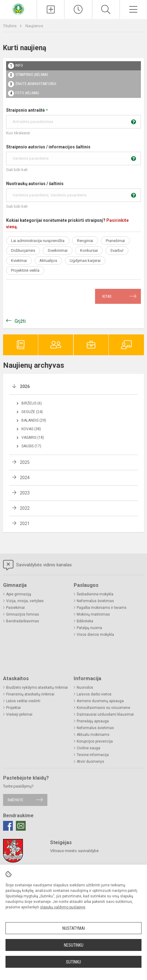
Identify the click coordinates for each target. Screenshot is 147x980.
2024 (25, 478)
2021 (25, 524)
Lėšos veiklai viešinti (23, 701)
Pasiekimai (15, 608)
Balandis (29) (34, 420)
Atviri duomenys (90, 762)
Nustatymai (74, 928)
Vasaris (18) (33, 438)
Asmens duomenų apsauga (100, 701)
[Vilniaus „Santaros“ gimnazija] (18, 9)
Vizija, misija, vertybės (25, 601)
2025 (25, 462)
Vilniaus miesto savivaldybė (74, 851)
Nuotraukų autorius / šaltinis (73, 192)
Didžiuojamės (23, 250)
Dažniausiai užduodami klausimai (105, 714)
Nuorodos (85, 687)
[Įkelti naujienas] (51, 9)
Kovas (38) (31, 429)
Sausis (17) (31, 446)
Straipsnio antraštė (73, 118)
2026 (25, 386)
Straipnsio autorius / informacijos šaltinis (73, 155)
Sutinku (73, 962)
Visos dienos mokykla (95, 635)
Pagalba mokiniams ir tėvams (102, 608)
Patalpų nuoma (89, 628)
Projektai (13, 708)
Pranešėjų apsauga (93, 721)
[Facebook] (8, 826)
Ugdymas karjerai (85, 261)
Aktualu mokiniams (93, 735)
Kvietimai (19, 261)
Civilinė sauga (88, 748)
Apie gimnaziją (19, 594)
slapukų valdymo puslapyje (63, 907)
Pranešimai (115, 241)
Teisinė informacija (93, 755)
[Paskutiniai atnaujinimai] (78, 9)
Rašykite (15, 800)
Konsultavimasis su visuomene (103, 708)
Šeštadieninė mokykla (95, 594)
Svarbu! (117, 250)
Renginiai (85, 241)
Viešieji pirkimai (19, 714)
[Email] (21, 826)
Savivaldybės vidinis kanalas (37, 565)
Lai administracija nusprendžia (38, 241)
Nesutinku (74, 945)
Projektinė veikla (25, 270)
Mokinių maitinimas (93, 614)
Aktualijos (48, 261)
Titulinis (10, 26)
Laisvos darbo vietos (94, 694)
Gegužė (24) (32, 412)
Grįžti (20, 321)
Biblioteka (85, 621)
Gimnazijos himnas (23, 614)
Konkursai (89, 250)
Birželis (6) (32, 403)
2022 (25, 508)
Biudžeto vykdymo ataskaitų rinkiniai (37, 687)
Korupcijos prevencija (95, 741)
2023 (25, 493)
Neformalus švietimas (95, 601)
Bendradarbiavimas (23, 621)
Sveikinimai (58, 250)
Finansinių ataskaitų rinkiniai (30, 694)
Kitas (107, 296)
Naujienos (34, 26)
